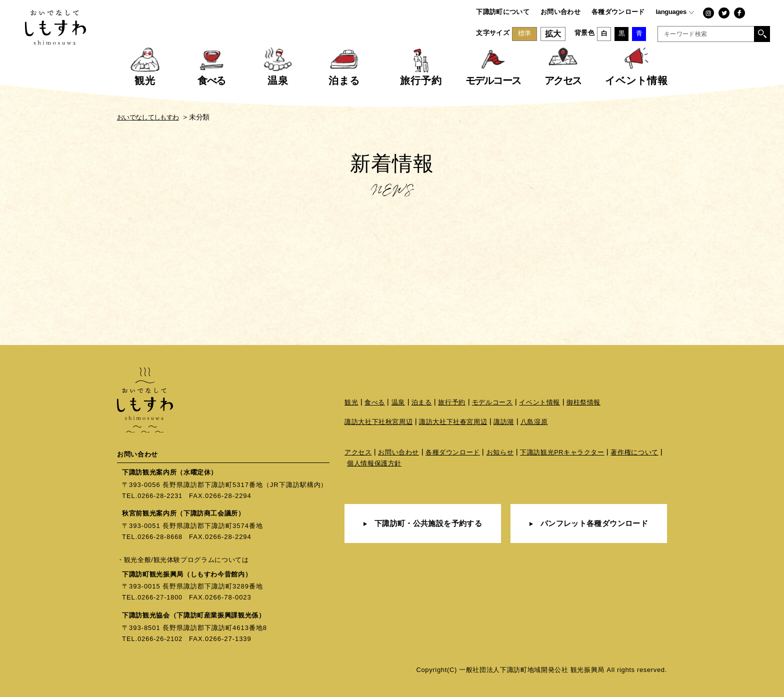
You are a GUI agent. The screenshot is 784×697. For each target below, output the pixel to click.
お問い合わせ (560, 12)
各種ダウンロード (618, 12)
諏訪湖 (504, 423)
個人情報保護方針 (374, 465)
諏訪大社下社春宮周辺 (453, 423)
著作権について (635, 454)
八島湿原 (534, 423)
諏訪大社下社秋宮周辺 (379, 423)
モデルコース (492, 403)
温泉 (398, 403)
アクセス (358, 454)
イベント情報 (540, 403)
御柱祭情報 (583, 403)
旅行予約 (452, 403)
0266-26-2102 (161, 638)
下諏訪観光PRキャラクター (562, 454)
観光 (351, 403)
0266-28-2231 (161, 496)
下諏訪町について (503, 12)
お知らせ (500, 454)
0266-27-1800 (161, 597)
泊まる (422, 403)
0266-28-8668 (161, 537)
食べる (375, 403)
